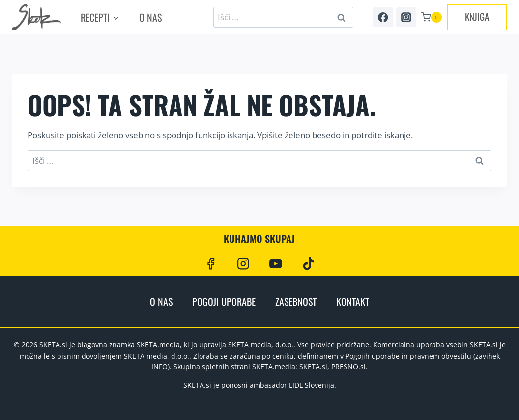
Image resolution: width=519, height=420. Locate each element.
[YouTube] (276, 263)
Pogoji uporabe (224, 301)
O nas (150, 17)
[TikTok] (308, 263)
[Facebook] (383, 17)
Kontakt (353, 301)
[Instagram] (406, 17)
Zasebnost (296, 301)
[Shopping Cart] (432, 17)
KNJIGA (477, 16)
